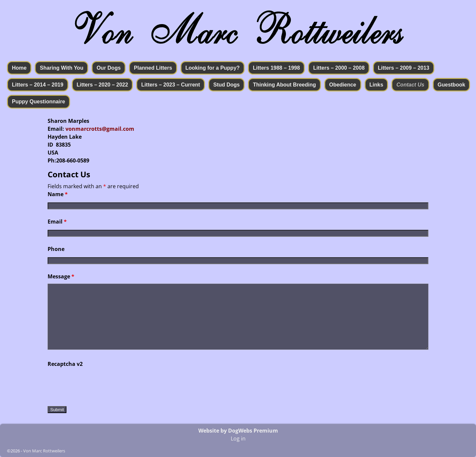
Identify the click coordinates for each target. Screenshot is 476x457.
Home (19, 68)
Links (377, 85)
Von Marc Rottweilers (44, 451)
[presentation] (98, 384)
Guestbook (452, 85)
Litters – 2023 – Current (171, 85)
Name (58, 194)
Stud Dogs (226, 85)
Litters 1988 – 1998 (276, 68)
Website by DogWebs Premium (238, 431)
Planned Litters (153, 68)
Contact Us (410, 85)
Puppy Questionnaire (39, 102)
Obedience (343, 85)
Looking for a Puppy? (213, 68)
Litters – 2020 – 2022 (102, 85)
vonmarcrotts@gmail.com (100, 129)
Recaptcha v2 (65, 364)
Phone (56, 249)
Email (57, 222)
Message (61, 276)
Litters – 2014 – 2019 (38, 85)
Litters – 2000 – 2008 (339, 68)
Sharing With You (61, 68)
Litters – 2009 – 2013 (404, 68)
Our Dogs (109, 68)
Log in (238, 439)
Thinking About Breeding (284, 85)
